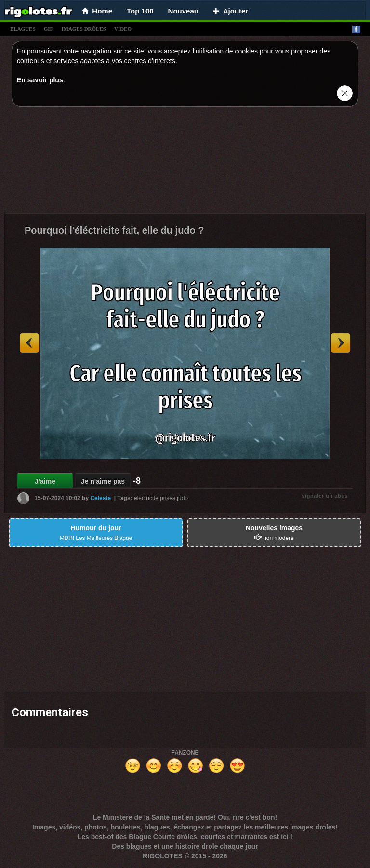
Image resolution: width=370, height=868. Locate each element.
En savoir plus (40, 80)
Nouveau (183, 11)
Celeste (100, 498)
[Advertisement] (185, 162)
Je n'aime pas (103, 481)
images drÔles (84, 29)
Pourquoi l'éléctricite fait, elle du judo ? (114, 230)
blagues (23, 29)
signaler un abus (325, 496)
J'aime (45, 481)
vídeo (123, 29)
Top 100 (140, 11)
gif (49, 29)
